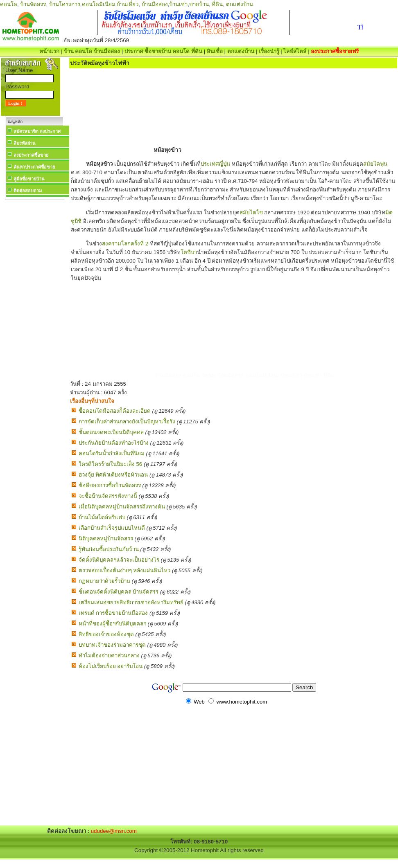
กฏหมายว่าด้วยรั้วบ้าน (104, 581)
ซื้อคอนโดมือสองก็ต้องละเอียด (115, 411)
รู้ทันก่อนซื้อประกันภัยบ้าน (109, 549)
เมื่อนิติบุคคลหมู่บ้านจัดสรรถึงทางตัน (122, 507)
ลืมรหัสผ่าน (25, 143)
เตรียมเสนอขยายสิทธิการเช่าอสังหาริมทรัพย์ (131, 602)
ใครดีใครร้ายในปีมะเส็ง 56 (111, 464)
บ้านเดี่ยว (128, 4)
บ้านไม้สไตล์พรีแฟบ (102, 517)
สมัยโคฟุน (375, 164)
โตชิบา (189, 252)
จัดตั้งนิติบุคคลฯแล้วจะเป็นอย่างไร (119, 560)
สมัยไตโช (251, 213)
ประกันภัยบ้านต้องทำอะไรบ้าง (114, 443)
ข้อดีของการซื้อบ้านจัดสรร (110, 485)
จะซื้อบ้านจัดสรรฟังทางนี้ (108, 496)
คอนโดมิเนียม (99, 4)
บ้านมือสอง (155, 4)
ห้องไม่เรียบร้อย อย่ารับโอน (111, 666)
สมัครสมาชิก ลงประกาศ (37, 131)
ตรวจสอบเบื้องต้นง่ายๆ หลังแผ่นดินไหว (125, 570)
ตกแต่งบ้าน (240, 4)
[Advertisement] (34, 325)
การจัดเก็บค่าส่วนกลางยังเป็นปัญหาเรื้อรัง (127, 422)
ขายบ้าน (199, 4)
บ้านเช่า (178, 4)
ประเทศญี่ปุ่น (215, 164)
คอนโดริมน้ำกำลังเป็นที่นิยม (112, 453)
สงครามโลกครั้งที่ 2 (125, 244)
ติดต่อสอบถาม (28, 191)
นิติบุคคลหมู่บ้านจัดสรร (106, 539)
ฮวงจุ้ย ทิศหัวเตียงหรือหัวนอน (113, 475)
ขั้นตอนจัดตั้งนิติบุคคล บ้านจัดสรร (119, 592)
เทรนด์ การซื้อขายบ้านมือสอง (113, 613)
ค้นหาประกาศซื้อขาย (34, 167)
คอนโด (9, 4)
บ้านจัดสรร (33, 4)
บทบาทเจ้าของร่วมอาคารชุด (112, 645)
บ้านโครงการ (65, 4)
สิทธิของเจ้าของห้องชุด (106, 634)
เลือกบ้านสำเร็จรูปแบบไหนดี (112, 528)
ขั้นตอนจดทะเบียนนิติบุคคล (111, 432)
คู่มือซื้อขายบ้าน (29, 179)
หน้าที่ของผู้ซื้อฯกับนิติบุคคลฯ (112, 624)
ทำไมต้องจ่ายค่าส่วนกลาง (109, 655)
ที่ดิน (217, 4)
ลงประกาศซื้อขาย (31, 155)
